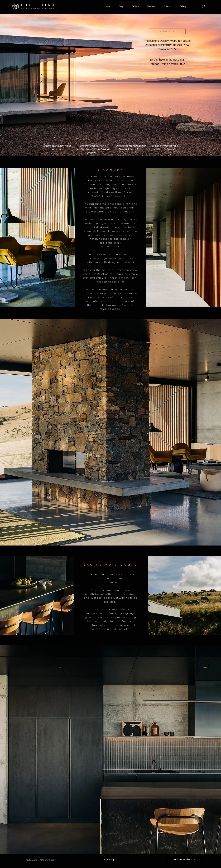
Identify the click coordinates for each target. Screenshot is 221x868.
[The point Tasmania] (204, 6)
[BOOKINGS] (167, 31)
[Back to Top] (110, 859)
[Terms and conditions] (184, 859)
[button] (121, 6)
